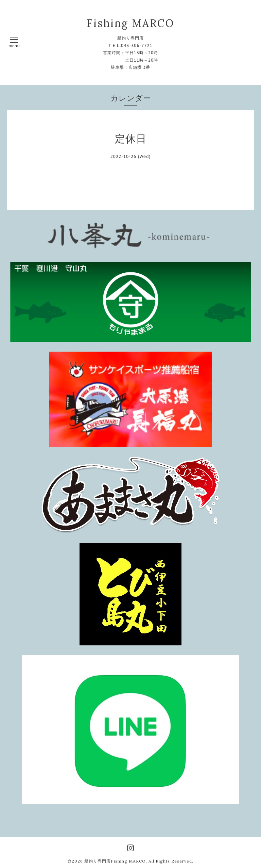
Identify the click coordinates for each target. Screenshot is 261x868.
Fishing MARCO (130, 23)
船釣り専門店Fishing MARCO (115, 861)
